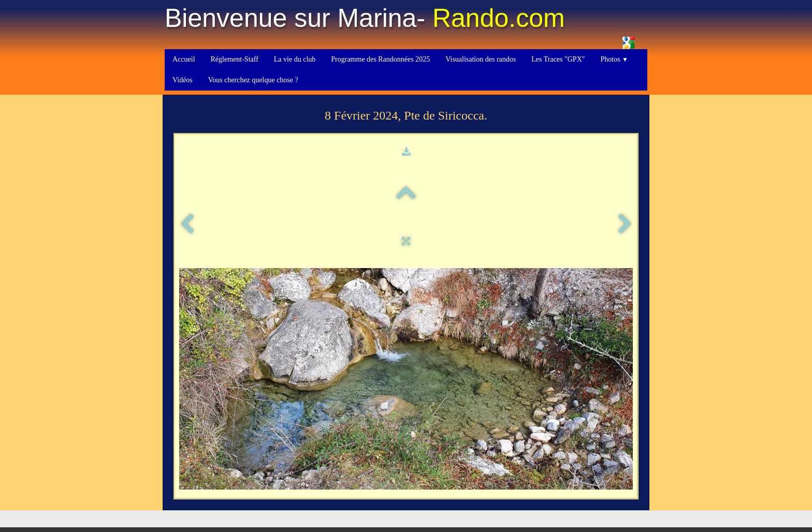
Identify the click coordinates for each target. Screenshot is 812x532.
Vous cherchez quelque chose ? (253, 80)
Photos (614, 59)
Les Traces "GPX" (558, 59)
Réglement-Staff (235, 59)
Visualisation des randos (481, 59)
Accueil (184, 59)
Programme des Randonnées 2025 (380, 59)
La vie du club (295, 59)
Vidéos (183, 80)
